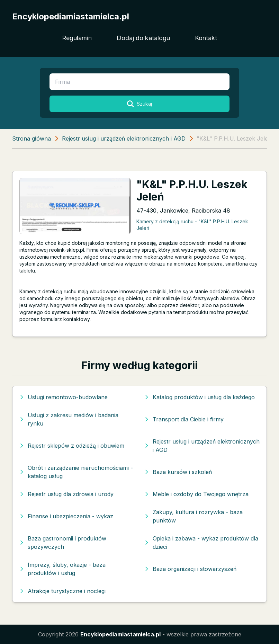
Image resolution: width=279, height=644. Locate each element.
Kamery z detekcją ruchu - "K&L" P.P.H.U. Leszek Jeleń (192, 225)
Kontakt (206, 38)
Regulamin (77, 38)
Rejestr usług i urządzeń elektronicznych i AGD (124, 138)
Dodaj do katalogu (143, 38)
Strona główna (31, 138)
